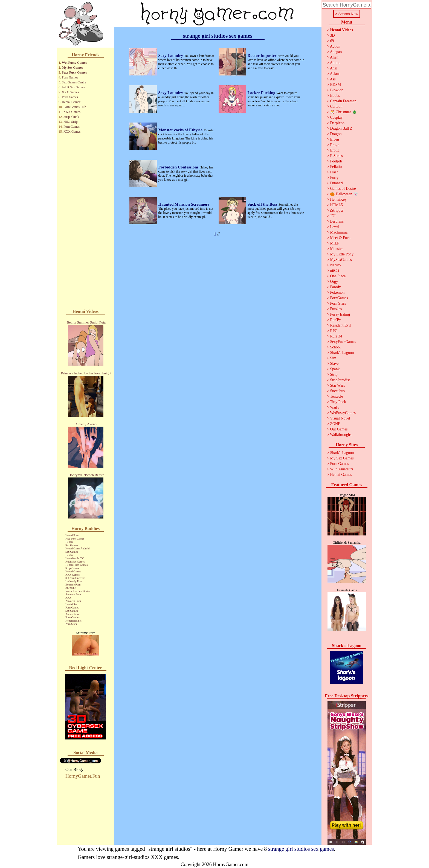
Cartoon (336, 107)
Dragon (336, 134)
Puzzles (336, 309)
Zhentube (71, 588)
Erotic (335, 150)
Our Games (339, 429)
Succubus (337, 391)
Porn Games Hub (75, 107)
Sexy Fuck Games (74, 72)
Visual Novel (340, 418)
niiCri (334, 271)
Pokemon (337, 292)
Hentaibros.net (73, 621)
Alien (334, 57)
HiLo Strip (71, 122)
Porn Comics (73, 617)
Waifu (335, 407)
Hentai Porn (72, 535)
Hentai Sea (71, 604)
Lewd (334, 227)
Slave (334, 364)
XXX (68, 598)
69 (332, 41)
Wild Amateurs (342, 469)
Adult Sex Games (73, 87)
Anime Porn (72, 614)
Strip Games (72, 568)
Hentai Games (73, 571)
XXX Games (70, 92)
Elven (334, 139)
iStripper (337, 210)
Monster (336, 249)
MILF (334, 243)
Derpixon (337, 123)
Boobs (335, 96)
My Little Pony (342, 254)
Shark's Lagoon (342, 353)
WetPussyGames (343, 413)
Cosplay (336, 117)
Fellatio (336, 167)
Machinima (339, 232)
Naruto (335, 265)
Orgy (334, 282)
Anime (335, 63)
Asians (335, 74)
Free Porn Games (75, 539)
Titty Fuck (338, 402)
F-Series (336, 156)
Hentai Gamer (71, 102)
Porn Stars (71, 624)
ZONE (335, 424)
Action (335, 46)
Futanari (336, 183)
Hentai (69, 542)
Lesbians (337, 221)
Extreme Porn (73, 585)
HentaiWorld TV (75, 558)
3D (332, 35)
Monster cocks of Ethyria (181, 130)
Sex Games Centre (74, 82)
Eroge (334, 145)
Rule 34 (336, 336)
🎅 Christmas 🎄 (343, 112)
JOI (333, 216)
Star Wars (337, 385)
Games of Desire (343, 189)
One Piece (338, 276)
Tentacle (336, 396)
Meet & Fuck (340, 238)
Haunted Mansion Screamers (184, 204)
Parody (335, 287)
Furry (334, 178)
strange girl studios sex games (301, 849)
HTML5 (336, 205)
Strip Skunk (71, 117)
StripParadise (340, 380)
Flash (334, 172)
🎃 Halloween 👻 (344, 194)
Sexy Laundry (171, 56)
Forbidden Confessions (179, 167)
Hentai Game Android (77, 548)
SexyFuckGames (343, 342)
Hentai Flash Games (76, 565)
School (335, 347)
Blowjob (337, 90)
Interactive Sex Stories (78, 591)
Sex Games (72, 545)
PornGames (339, 298)
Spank (335, 369)
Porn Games (70, 77)
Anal (334, 68)
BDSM (335, 85)
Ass (333, 79)
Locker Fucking (262, 93)
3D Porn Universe (75, 578)
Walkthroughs (341, 435)
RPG (334, 331)
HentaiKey (338, 199)
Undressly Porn (74, 581)
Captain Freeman (343, 101)
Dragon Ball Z (341, 128)
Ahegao (336, 52)
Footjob (336, 161)
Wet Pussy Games (74, 63)
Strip (334, 375)
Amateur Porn (73, 594)
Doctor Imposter (263, 56)
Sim (333, 358)
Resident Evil (340, 325)
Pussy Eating (340, 314)
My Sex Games (72, 68)
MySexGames (341, 260)
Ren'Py (335, 320)
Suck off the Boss (263, 204)
